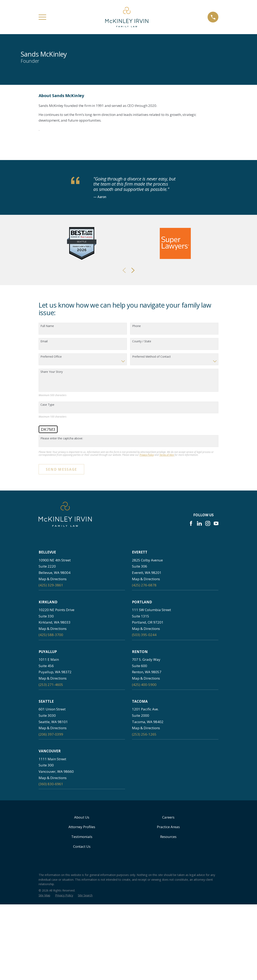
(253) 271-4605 (51, 806)
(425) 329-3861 (51, 706)
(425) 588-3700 (51, 756)
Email (44, 463)
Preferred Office (51, 478)
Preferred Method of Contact (151, 478)
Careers (168, 938)
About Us (82, 938)
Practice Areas (168, 948)
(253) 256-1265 (144, 856)
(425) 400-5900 (144, 806)
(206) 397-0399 (51, 856)
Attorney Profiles (82, 948)
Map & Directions (53, 700)
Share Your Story (52, 493)
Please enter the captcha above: (62, 560)
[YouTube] (216, 645)
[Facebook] (191, 645)
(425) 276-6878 (144, 706)
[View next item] (133, 392)
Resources (168, 958)
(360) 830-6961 (51, 905)
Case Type (47, 526)
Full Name (47, 447)
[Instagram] (208, 645)
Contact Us (82, 968)
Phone (136, 447)
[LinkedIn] (199, 645)
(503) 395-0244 (144, 756)
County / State (142, 463)
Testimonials (82, 958)
